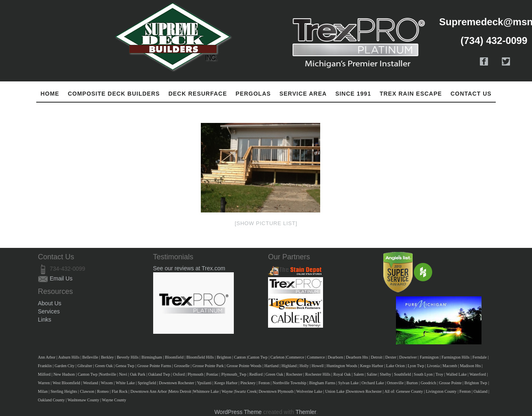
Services (49, 311)
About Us (50, 303)
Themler (306, 412)
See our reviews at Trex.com (189, 268)
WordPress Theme (238, 412)
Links (45, 320)
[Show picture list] (266, 223)
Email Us (61, 278)
